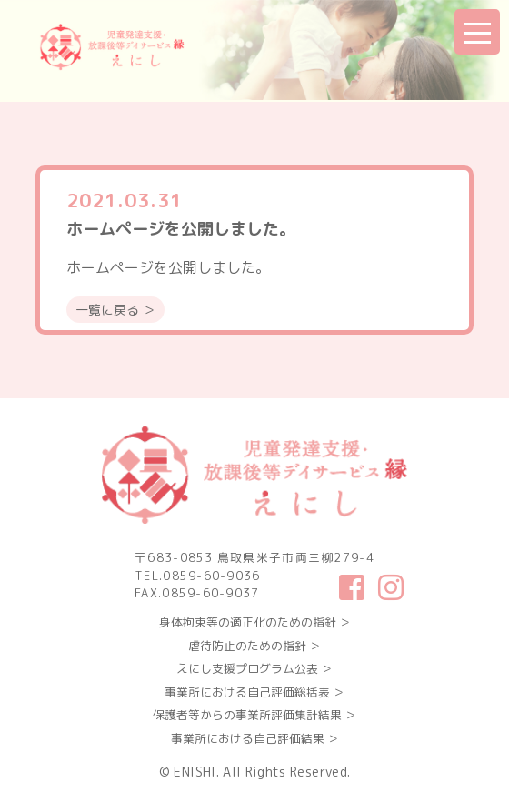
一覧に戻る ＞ (115, 310)
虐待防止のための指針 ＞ (254, 646)
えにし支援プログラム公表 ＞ (254, 668)
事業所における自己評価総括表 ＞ (254, 692)
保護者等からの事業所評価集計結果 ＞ (254, 715)
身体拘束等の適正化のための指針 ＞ (255, 622)
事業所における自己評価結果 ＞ (255, 738)
